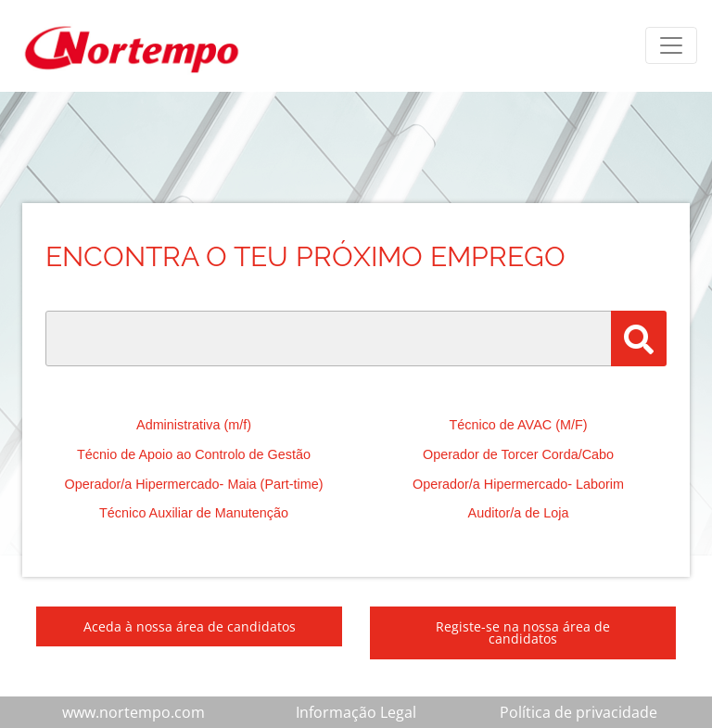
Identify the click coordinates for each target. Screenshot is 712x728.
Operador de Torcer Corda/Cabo (518, 454)
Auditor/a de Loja (519, 513)
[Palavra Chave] (329, 338)
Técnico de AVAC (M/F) (518, 425)
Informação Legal (356, 712)
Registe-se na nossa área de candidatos (523, 633)
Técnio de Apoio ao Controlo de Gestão (194, 454)
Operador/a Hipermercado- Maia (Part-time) (193, 484)
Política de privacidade (578, 712)
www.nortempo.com (133, 712)
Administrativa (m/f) (194, 425)
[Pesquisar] (639, 338)
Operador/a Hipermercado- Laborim (518, 484)
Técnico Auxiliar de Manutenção (194, 513)
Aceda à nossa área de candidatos (190, 626)
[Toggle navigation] (671, 45)
